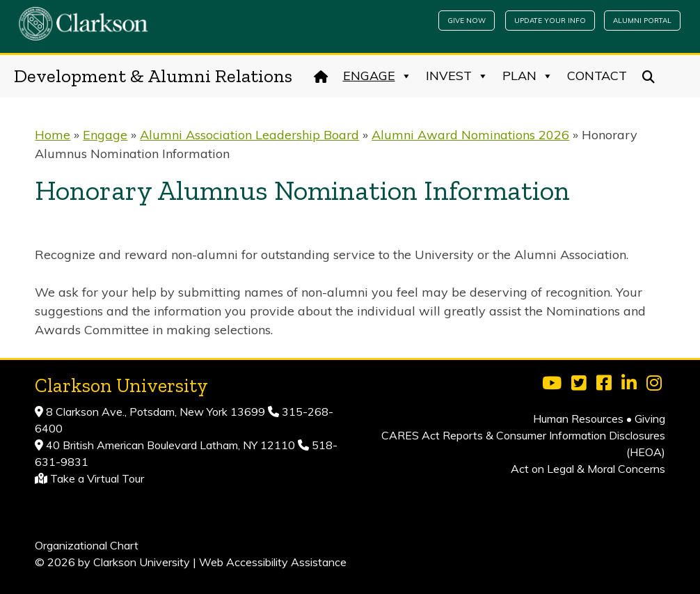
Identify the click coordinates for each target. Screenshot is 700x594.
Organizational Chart (87, 545)
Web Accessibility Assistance (273, 562)
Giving (650, 419)
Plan (528, 76)
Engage (377, 76)
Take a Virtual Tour (97, 478)
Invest (457, 76)
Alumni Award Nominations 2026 (470, 135)
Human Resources (578, 419)
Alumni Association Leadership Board (249, 135)
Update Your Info (550, 21)
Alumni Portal (642, 21)
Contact (597, 76)
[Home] (321, 76)
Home (53, 135)
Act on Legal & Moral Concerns (588, 469)
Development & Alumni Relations (153, 76)
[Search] (649, 76)
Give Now (467, 21)
